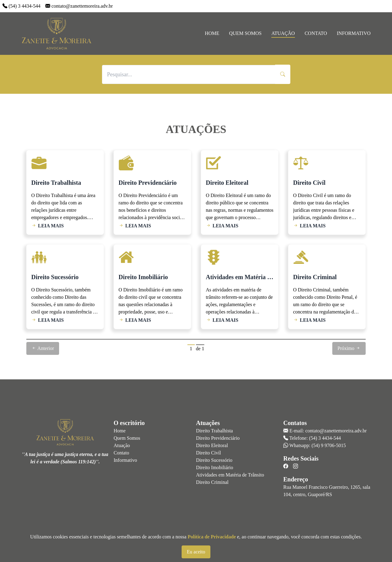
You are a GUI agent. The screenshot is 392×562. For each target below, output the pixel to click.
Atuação (283, 33)
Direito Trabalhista (214, 431)
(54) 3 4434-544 (24, 6)
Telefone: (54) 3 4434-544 (315, 438)
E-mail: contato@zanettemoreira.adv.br (328, 431)
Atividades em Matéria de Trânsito (230, 475)
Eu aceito (196, 552)
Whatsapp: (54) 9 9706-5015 (318, 445)
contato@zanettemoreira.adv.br (82, 6)
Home (212, 33)
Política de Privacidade (212, 537)
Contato (316, 33)
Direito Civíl (208, 453)
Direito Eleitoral (212, 445)
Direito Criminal (212, 482)
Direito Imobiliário (215, 467)
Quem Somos (245, 33)
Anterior (43, 348)
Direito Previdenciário (218, 438)
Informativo (354, 33)
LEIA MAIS (47, 226)
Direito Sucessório (214, 460)
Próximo (349, 348)
